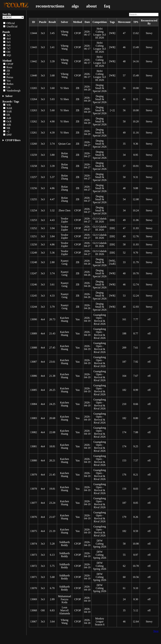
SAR (7, 111)
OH (7, 52)
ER (6, 115)
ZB (6, 71)
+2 (6, 131)
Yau (7, 81)
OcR (7, 121)
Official (9, 23)
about (91, 6)
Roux (8, 67)
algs (75, 6)
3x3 (7, 35)
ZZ (6, 74)
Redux (8, 84)
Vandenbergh (12, 91)
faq (107, 6)
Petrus (8, 77)
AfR (7, 125)
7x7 (7, 49)
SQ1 (7, 55)
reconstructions (50, 6)
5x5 (7, 42)
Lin (7, 87)
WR (7, 105)
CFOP (8, 64)
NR (7, 128)
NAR (8, 108)
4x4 (7, 39)
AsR (7, 118)
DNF (7, 135)
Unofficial (10, 26)
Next (156, 631)
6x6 (7, 45)
